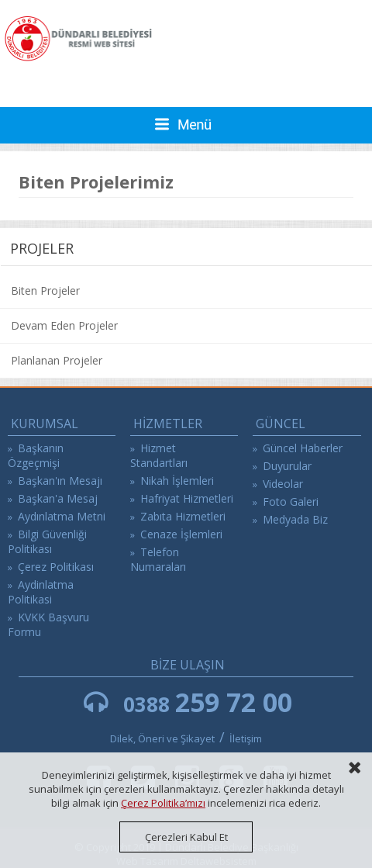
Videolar (283, 484)
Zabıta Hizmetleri (183, 516)
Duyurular (287, 466)
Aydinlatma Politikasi (41, 592)
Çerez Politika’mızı (163, 803)
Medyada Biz (295, 519)
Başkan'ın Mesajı (60, 481)
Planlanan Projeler (57, 360)
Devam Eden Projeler (64, 325)
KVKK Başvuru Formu (48, 624)
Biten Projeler (45, 290)
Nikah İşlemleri (177, 481)
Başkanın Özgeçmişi (36, 455)
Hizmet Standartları (159, 455)
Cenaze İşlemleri (181, 534)
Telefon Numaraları (158, 559)
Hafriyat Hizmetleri (187, 498)
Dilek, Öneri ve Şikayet (162, 738)
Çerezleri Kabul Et (186, 837)
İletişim (246, 738)
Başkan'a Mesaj (58, 498)
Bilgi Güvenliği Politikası (47, 541)
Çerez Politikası (56, 567)
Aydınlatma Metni (62, 516)
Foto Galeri (291, 501)
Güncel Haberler (303, 448)
